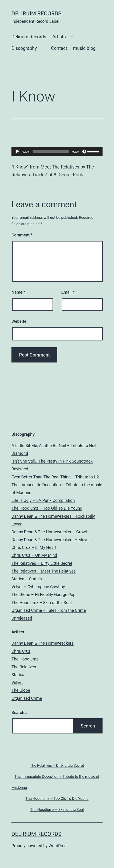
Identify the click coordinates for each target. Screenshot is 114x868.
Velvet (17, 682)
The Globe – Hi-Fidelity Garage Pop (43, 594)
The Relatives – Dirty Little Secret (42, 563)
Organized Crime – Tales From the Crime (49, 610)
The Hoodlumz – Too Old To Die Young (47, 508)
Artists (59, 37)
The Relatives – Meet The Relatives (44, 571)
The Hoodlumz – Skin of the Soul (42, 603)
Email (68, 292)
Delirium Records (36, 14)
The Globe (21, 690)
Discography (24, 48)
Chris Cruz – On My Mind (34, 555)
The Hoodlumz (25, 659)
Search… (19, 712)
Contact (59, 48)
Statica (18, 675)
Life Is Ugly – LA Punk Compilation (43, 500)
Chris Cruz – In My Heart (34, 547)
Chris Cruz (21, 651)
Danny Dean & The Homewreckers (43, 643)
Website (19, 321)
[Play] (17, 152)
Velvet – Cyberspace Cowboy (38, 587)
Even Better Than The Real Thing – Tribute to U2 (55, 477)
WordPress (59, 846)
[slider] (51, 152)
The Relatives (24, 667)
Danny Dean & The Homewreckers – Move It (52, 540)
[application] (57, 152)
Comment (22, 235)
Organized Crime (27, 698)
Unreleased (22, 618)
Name (18, 292)
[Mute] (84, 152)
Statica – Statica (27, 579)
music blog (84, 48)
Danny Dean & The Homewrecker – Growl (49, 532)
